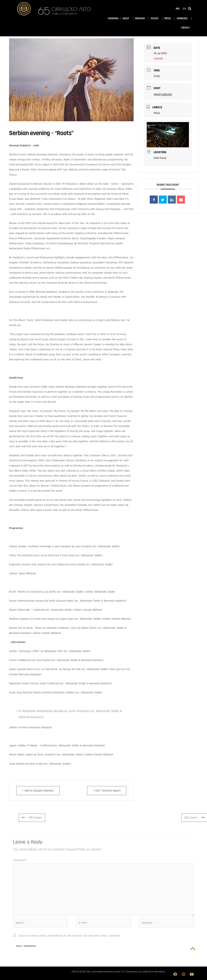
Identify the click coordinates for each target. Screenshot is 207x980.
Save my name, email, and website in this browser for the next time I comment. (70, 936)
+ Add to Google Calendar (38, 791)
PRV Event (32, 818)
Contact (185, 28)
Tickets (155, 18)
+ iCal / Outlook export (107, 791)
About (127, 18)
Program (141, 18)
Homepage (113, 18)
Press (169, 18)
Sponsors (183, 18)
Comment (20, 860)
